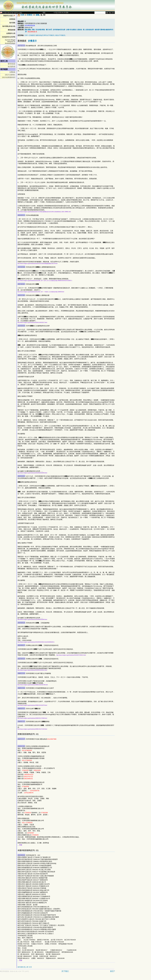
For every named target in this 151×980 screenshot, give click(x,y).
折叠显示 (32, 41)
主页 (30, 967)
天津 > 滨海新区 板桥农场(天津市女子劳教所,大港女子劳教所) (45, 35)
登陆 (44, 13)
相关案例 (21, 967)
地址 (110, 13)
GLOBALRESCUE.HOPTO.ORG (11, 13)
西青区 (30, 15)
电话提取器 (12, 66)
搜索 (107, 13)
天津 (22, 15)
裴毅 (38, 15)
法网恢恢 (12, 72)
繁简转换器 (12, 64)
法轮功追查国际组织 (9, 77)
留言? (112, 971)
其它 (113, 13)
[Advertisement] (49, 977)
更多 (21, 845)
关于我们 (65, 971)
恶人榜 (26, 967)
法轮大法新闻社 (10, 75)
